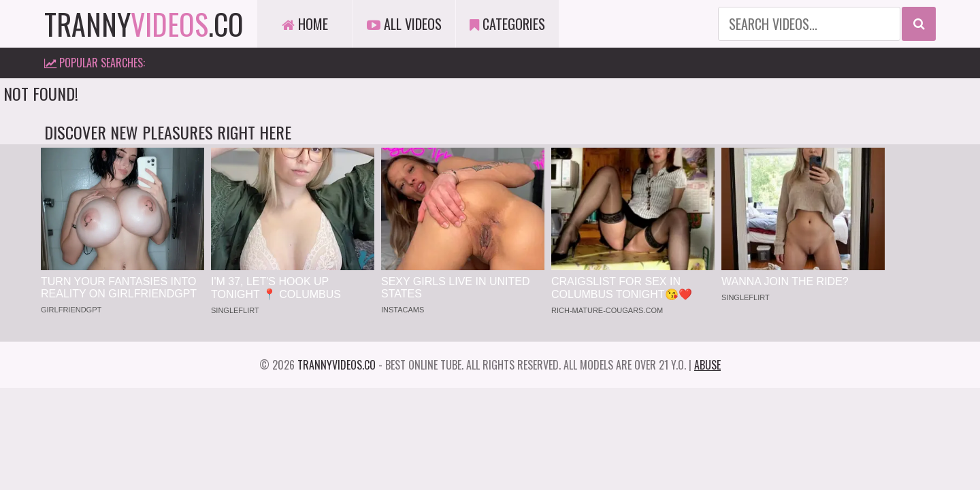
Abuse (707, 365)
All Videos (404, 24)
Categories (507, 24)
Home (305, 24)
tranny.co (144, 24)
